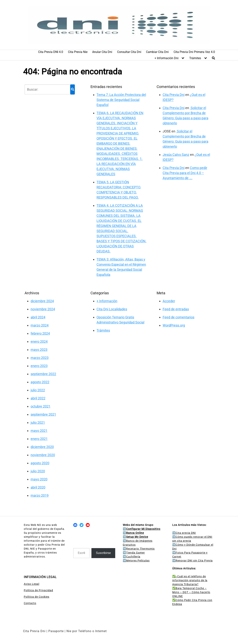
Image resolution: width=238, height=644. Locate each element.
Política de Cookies (37, 597)
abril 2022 (38, 398)
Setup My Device (137, 537)
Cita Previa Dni (174, 95)
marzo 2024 (40, 325)
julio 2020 (38, 471)
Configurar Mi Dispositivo (143, 529)
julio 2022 (38, 390)
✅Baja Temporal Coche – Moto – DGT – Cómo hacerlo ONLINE (191, 592)
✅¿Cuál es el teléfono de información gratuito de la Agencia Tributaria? (190, 580)
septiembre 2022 (43, 374)
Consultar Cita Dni (129, 52)
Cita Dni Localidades (112, 309)
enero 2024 (39, 342)
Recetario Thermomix (140, 549)
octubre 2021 (41, 406)
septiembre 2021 (43, 414)
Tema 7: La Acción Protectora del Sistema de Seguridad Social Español (121, 100)
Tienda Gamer (136, 553)
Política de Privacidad (38, 590)
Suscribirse (103, 553)
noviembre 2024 (43, 309)
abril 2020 (38, 487)
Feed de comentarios (178, 317)
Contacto (30, 603)
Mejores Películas (138, 561)
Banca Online (135, 533)
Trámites (195, 58)
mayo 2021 (39, 431)
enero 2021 (39, 439)
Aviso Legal (32, 584)
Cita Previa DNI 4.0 (51, 52)
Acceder (169, 301)
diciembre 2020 (42, 447)
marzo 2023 (40, 358)
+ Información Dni (167, 58)
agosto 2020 (40, 463)
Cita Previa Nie (78, 52)
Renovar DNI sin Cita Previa (192, 561)
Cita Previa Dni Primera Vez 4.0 (194, 52)
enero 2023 (39, 366)
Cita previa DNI (184, 533)
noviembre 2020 (43, 455)
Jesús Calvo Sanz (176, 155)
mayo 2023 (39, 350)
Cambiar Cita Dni (157, 52)
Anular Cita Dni (102, 52)
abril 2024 (38, 317)
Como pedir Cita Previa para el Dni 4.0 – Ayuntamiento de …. (185, 173)
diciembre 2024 (42, 301)
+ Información (107, 301)
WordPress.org (174, 325)
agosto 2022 (40, 382)
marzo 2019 (40, 495)
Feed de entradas (176, 309)
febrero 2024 (40, 333)
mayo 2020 (39, 479)
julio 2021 (38, 423)
